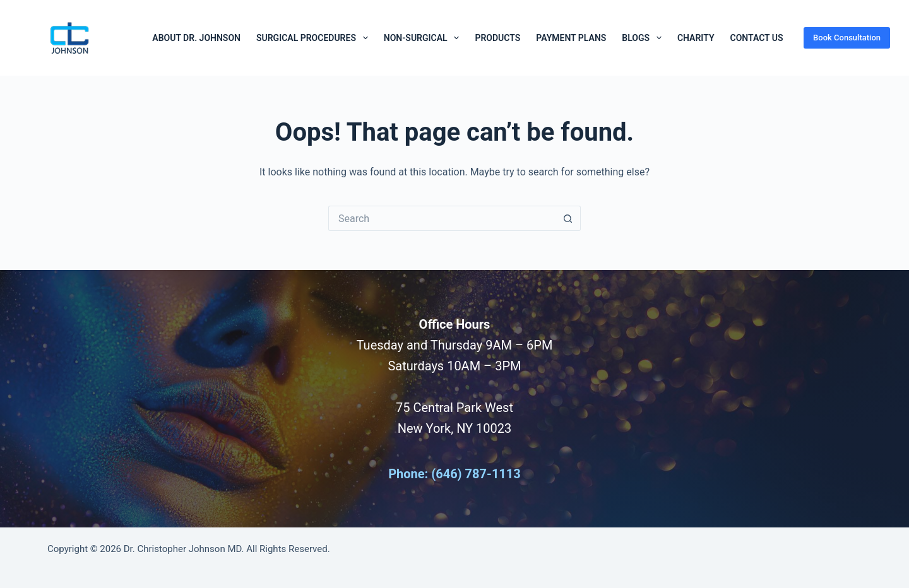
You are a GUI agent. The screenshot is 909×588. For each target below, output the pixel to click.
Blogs (644, 38)
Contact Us (756, 38)
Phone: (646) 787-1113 (454, 474)
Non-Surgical (424, 38)
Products (497, 38)
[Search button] (568, 218)
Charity (696, 38)
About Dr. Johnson (196, 38)
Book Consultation (847, 38)
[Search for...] (442, 218)
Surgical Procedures (315, 38)
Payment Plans (571, 38)
